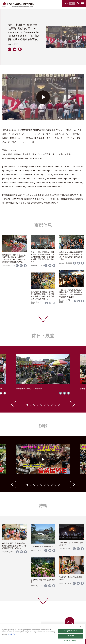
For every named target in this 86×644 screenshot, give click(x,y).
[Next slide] (73, 405)
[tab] (27, 405)
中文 (72, 3)
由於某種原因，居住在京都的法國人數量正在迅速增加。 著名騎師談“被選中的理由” (14, 546)
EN (67, 3)
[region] (42, 634)
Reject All (70, 636)
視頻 (43, 426)
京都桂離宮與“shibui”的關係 (42, 547)
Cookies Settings (70, 641)
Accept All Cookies (70, 631)
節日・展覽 (43, 336)
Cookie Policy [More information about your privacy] (12, 634)
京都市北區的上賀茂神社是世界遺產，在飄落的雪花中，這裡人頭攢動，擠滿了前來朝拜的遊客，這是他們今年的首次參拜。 (42, 257)
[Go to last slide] (13, 405)
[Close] (81, 626)
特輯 (43, 506)
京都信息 (43, 225)
